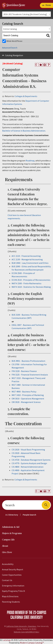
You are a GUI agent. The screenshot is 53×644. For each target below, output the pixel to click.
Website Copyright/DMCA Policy (26, 632)
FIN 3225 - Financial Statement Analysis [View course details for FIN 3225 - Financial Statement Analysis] (30, 375)
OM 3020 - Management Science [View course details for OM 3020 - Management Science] (26, 402)
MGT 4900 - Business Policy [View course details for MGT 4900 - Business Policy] (24, 392)
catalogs (7, 640)
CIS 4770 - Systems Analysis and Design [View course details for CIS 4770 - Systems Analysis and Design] (29, 463)
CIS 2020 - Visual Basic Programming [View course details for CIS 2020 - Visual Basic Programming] (28, 450)
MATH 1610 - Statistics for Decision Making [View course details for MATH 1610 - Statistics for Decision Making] (31, 287)
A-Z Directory (12, 515)
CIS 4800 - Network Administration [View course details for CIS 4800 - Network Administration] (28, 467)
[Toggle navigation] (46, 5)
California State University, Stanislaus (21, 626)
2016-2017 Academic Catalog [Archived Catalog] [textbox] (25, 14)
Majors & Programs (12, 533)
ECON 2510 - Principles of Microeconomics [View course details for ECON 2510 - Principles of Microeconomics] (31, 280)
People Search (29, 515)
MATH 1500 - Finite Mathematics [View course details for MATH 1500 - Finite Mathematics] (26, 283)
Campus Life (8, 540)
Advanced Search (10, 48)
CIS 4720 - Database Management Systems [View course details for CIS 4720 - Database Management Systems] (31, 460)
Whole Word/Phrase (14, 41)
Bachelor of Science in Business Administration (24, 131)
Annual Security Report (13, 569)
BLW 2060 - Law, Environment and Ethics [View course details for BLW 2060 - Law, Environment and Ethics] (30, 263)
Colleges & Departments (26, 96)
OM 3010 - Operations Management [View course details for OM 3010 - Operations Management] (28, 399)
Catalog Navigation (14, 55)
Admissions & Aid (11, 527)
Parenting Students (11, 602)
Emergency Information (13, 586)
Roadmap (30, 161)
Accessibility (8, 564)
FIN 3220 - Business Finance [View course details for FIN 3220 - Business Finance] (24, 371)
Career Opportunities (12, 575)
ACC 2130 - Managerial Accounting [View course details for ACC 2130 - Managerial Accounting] (27, 259)
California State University (27, 617)
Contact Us (7, 580)
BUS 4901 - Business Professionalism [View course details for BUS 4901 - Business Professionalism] (28, 361)
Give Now (7, 552)
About (5, 546)
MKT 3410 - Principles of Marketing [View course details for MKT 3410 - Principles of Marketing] (28, 395)
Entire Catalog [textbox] (10, 29)
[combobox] (26, 14)
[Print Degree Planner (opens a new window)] (37, 65)
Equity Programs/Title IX (13, 591)
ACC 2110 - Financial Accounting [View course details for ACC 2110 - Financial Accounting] (26, 256)
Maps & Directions (10, 596)
